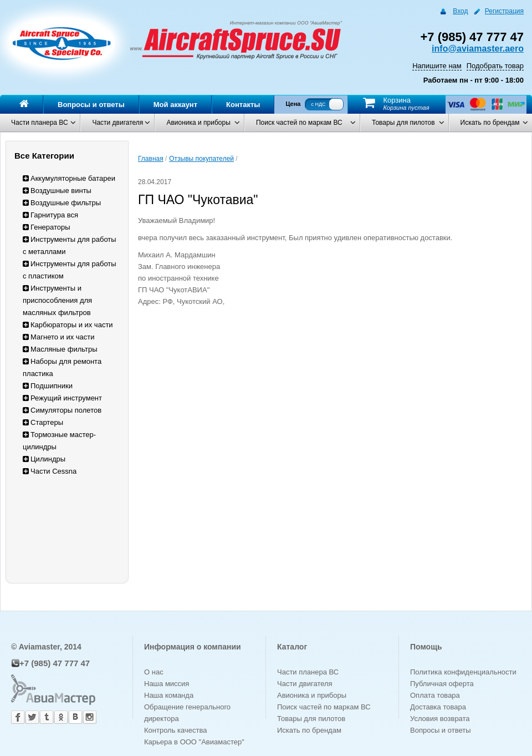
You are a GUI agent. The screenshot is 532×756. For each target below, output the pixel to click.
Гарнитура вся (50, 215)
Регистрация (504, 11)
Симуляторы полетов (62, 410)
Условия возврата (440, 719)
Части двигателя (117, 123)
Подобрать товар (495, 66)
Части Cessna (50, 471)
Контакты (243, 105)
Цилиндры (44, 459)
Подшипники (48, 386)
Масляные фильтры (60, 349)
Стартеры (43, 422)
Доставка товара (438, 707)
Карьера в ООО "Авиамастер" (194, 742)
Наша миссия (167, 684)
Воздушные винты (57, 191)
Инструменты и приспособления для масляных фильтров (57, 300)
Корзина (397, 100)
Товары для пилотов (403, 123)
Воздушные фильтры (62, 203)
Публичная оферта (442, 684)
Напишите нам (437, 66)
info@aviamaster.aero (478, 49)
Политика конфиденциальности (463, 672)
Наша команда (169, 695)
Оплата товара (435, 695)
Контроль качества (175, 730)
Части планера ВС (40, 123)
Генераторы (47, 227)
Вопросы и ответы (91, 105)
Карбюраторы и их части (68, 325)
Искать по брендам (490, 123)
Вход (460, 11)
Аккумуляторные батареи (69, 178)
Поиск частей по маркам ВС (299, 123)
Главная (151, 159)
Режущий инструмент (62, 398)
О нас (154, 672)
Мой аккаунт (175, 105)
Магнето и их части (59, 337)
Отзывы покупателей (201, 159)
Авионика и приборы (198, 123)
